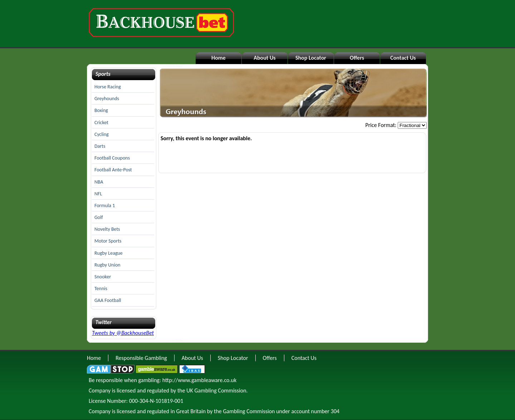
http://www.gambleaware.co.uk (199, 380)
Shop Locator (311, 58)
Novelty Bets (107, 229)
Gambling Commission (249, 411)
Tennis (101, 289)
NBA (99, 182)
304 (335, 411)
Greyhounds (107, 99)
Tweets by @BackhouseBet (123, 333)
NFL (98, 194)
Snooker (103, 277)
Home (219, 58)
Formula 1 (105, 206)
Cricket (101, 123)
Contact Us (403, 58)
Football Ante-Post (113, 170)
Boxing (101, 110)
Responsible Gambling (141, 358)
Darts (100, 146)
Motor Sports (108, 241)
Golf (99, 217)
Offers (357, 58)
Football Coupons (112, 158)
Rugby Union (107, 265)
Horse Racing (108, 87)
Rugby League (109, 253)
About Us (264, 58)
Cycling (102, 134)
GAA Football (108, 300)
